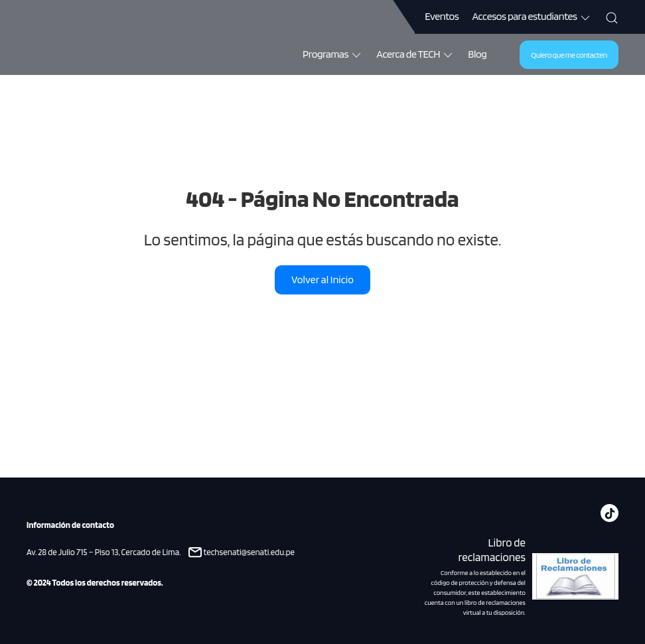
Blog (477, 54)
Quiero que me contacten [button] (569, 55)
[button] (612, 16)
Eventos (442, 16)
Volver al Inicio (322, 280)
